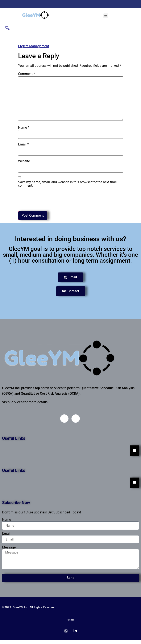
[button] (106, 16)
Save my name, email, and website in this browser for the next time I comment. (68, 184)
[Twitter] (68, 4)
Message (9, 547)
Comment (26, 74)
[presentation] (50, 198)
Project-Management (34, 46)
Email (23, 144)
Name (24, 128)
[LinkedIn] (75, 4)
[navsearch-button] (7, 28)
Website (24, 161)
